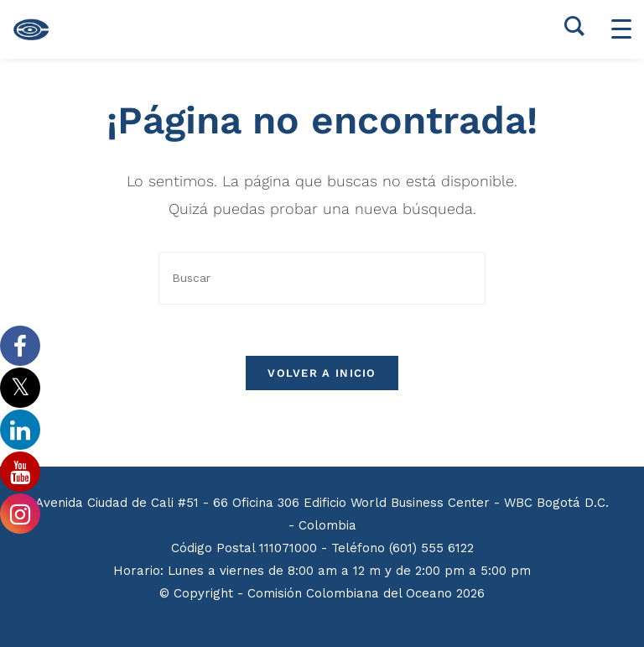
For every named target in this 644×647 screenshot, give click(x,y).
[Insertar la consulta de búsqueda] (322, 278)
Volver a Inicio (322, 373)
